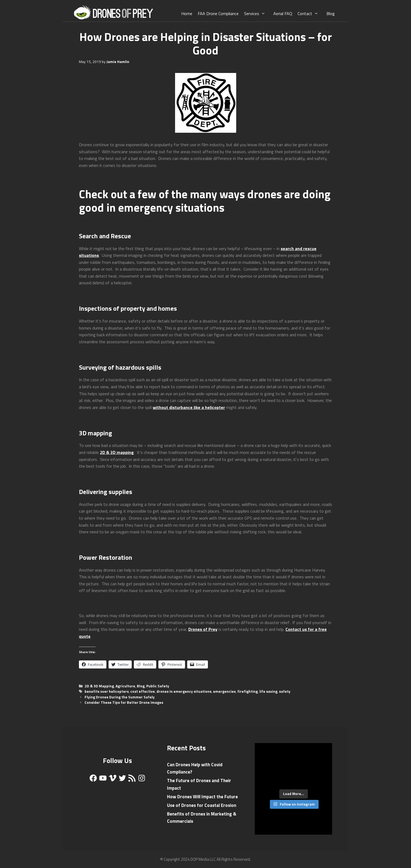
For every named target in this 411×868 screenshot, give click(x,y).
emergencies (224, 691)
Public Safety (158, 686)
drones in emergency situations (184, 691)
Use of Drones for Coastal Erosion (202, 805)
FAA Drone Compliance (218, 13)
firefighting (248, 691)
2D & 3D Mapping (99, 686)
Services (257, 13)
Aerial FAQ (283, 13)
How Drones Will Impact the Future (202, 797)
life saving (268, 691)
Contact (311, 13)
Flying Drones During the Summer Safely (120, 697)
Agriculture (125, 686)
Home (187, 13)
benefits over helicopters (107, 691)
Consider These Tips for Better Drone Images (124, 702)
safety (285, 691)
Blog (331, 13)
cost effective (143, 691)
